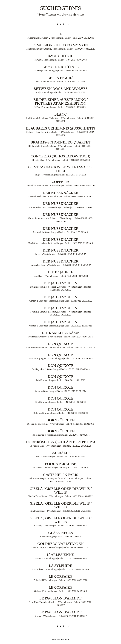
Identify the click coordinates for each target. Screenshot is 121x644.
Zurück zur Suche (60, 640)
